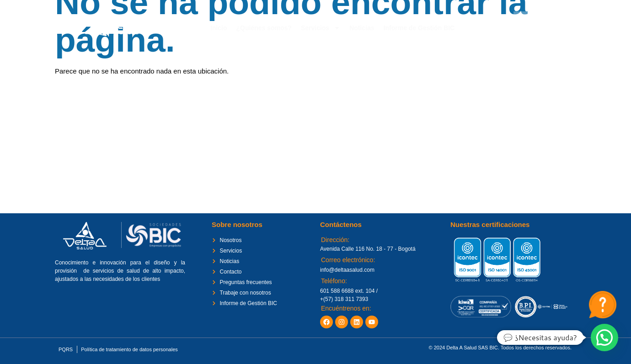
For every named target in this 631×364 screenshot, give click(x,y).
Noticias (362, 28)
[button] (604, 338)
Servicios (321, 28)
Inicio (219, 28)
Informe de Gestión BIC (419, 28)
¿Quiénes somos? (264, 28)
